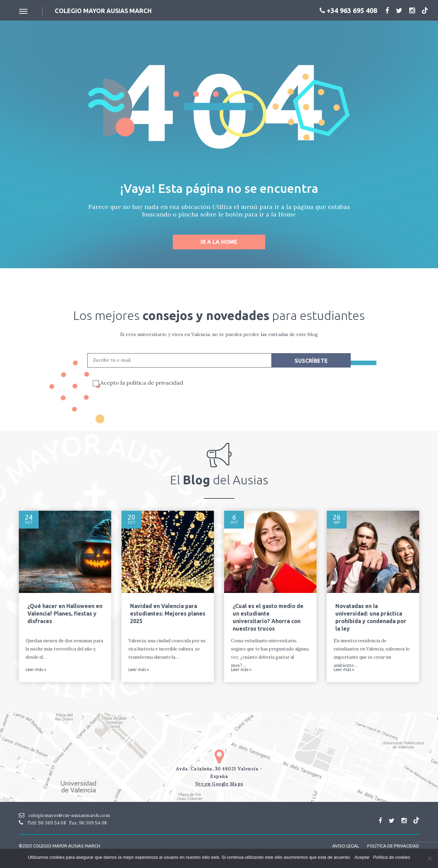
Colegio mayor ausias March (103, 11)
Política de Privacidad (393, 846)
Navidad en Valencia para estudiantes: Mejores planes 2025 (168, 613)
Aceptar (362, 857)
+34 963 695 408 (348, 10)
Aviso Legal (346, 846)
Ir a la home (219, 242)
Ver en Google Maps (219, 784)
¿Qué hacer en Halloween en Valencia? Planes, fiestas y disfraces (65, 613)
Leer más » (36, 670)
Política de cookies (391, 857)
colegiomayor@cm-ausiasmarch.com (64, 815)
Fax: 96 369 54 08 (88, 823)
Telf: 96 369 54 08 (42, 823)
